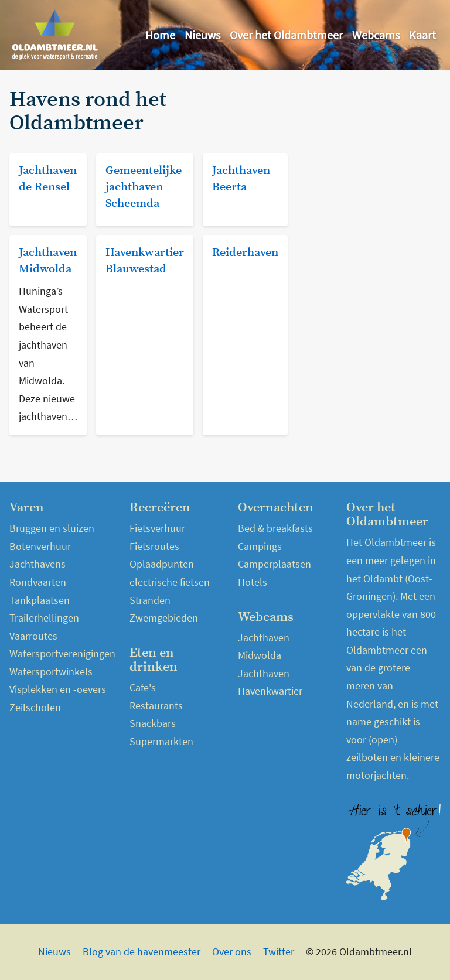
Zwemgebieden (164, 618)
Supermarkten (161, 741)
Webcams (376, 35)
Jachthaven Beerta (241, 179)
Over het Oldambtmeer (286, 35)
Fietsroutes (154, 546)
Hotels (253, 582)
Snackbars (153, 723)
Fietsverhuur (157, 528)
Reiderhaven (245, 253)
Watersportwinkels (51, 672)
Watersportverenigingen (62, 653)
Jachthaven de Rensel (48, 179)
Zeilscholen (35, 707)
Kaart (422, 35)
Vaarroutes (33, 636)
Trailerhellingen (44, 618)
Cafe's (143, 687)
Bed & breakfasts (275, 528)
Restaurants (156, 706)
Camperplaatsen (275, 564)
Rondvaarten (38, 582)
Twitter (279, 952)
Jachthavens (37, 564)
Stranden (150, 600)
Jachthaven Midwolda (48, 261)
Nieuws (202, 35)
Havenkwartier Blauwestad (145, 261)
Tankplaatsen (40, 600)
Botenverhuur (40, 546)
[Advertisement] (371, 147)
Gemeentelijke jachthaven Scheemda (144, 187)
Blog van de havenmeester (142, 952)
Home (160, 35)
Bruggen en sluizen (52, 528)
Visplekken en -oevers (58, 689)
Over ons (232, 952)
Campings (260, 546)
